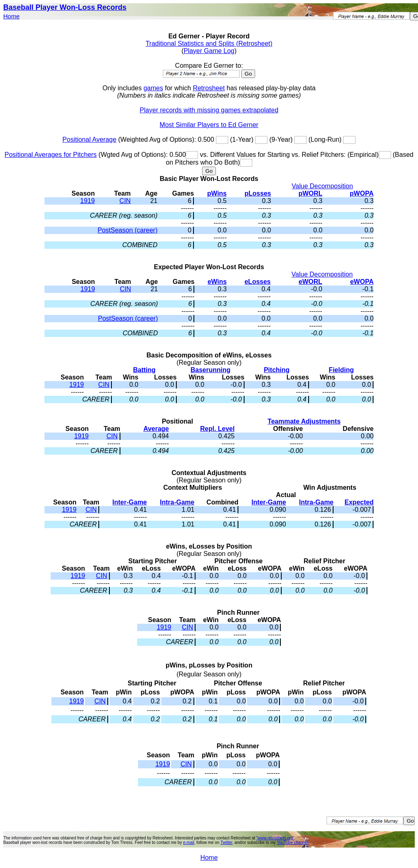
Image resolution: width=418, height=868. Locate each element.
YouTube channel (292, 842)
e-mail (188, 842)
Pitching (277, 370)
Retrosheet (209, 88)
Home (11, 16)
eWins (217, 282)
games (153, 88)
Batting (144, 370)
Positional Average (89, 139)
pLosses (258, 193)
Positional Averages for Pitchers (51, 155)
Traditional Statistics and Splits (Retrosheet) (209, 44)
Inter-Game (129, 502)
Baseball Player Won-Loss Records (65, 7)
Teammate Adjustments (304, 421)
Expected (359, 502)
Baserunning (211, 370)
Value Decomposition (322, 186)
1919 (88, 201)
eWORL (311, 282)
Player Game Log (209, 51)
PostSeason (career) (128, 230)
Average (156, 429)
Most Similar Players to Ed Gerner (209, 125)
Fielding (341, 370)
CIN (125, 201)
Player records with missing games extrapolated (209, 110)
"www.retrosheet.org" (275, 838)
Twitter (226, 842)
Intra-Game (177, 502)
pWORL (310, 193)
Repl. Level (217, 429)
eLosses (258, 282)
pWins (217, 193)
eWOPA (362, 282)
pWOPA (362, 193)
